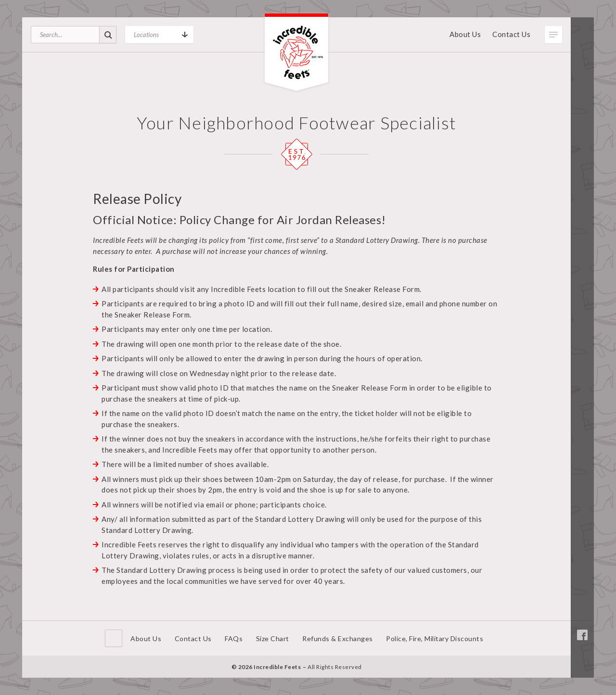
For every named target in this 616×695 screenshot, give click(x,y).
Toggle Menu (553, 35)
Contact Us (511, 34)
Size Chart (273, 638)
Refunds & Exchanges (338, 638)
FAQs (234, 638)
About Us (465, 34)
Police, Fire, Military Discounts (435, 638)
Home (114, 638)
